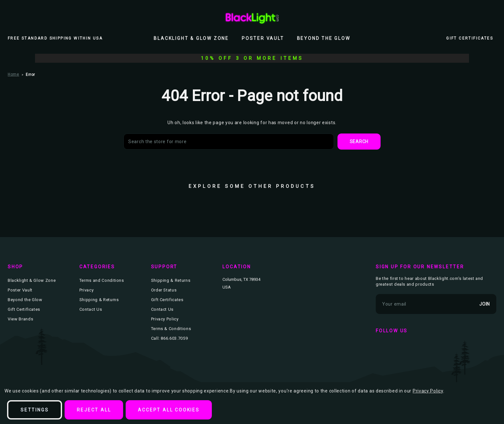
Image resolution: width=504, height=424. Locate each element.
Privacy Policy (165, 319)
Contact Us (91, 309)
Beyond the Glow (324, 38)
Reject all (94, 410)
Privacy (87, 290)
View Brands (20, 319)
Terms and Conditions (102, 280)
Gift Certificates (470, 38)
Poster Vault (263, 38)
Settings (35, 410)
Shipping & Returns (99, 300)
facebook (382, 347)
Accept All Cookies (169, 410)
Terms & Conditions (171, 329)
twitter (401, 347)
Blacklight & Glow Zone (191, 38)
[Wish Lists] (478, 18)
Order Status (164, 290)
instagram (419, 347)
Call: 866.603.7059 (170, 338)
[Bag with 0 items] (492, 18)
